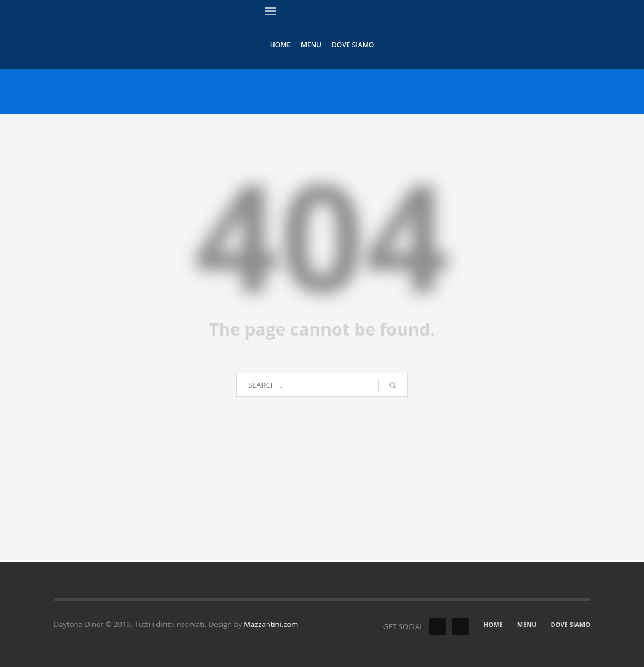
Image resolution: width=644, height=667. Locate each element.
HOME (493, 624)
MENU (527, 624)
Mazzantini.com (271, 624)
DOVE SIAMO (571, 624)
